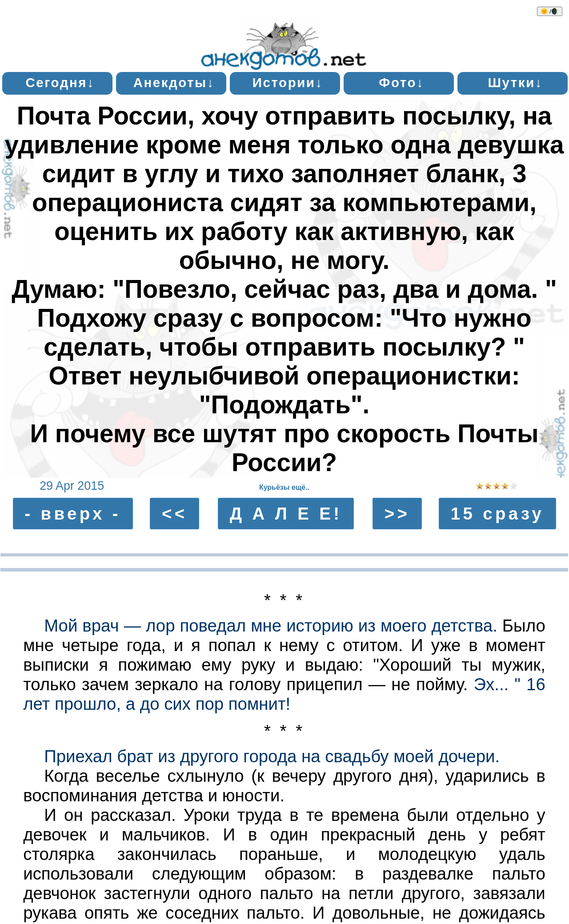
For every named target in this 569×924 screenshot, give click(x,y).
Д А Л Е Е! (286, 514)
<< (175, 514)
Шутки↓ (515, 82)
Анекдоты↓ (174, 82)
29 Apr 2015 (72, 486)
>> (397, 514)
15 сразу (498, 514)
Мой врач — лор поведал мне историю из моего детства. (271, 626)
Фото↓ (401, 82)
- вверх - (73, 514)
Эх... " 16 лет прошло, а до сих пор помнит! (284, 694)
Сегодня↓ (60, 82)
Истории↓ (288, 82)
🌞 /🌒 (550, 11)
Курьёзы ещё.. (284, 487)
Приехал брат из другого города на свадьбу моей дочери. (272, 756)
